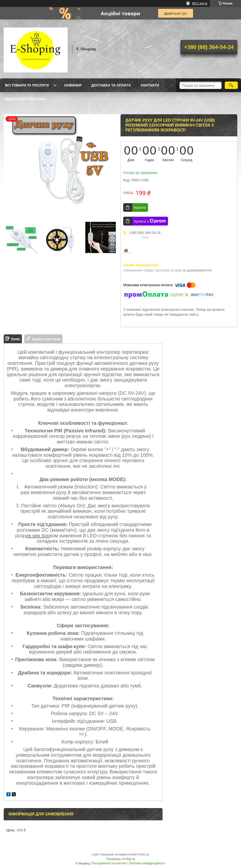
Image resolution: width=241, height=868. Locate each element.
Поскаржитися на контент (109, 863)
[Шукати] (231, 85)
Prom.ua (143, 854)
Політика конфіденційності (147, 863)
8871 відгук (200, 3)
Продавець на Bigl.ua (120, 859)
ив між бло (38, 536)
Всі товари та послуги (27, 85)
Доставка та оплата (111, 85)
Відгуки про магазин (25, 99)
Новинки (73, 85)
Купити (140, 207)
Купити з (150, 221)
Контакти (150, 85)
